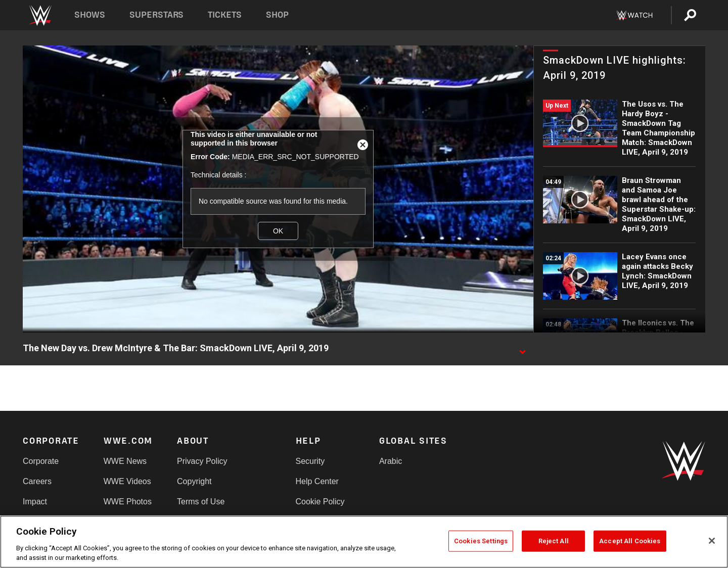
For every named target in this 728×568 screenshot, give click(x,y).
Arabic (391, 461)
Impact (35, 502)
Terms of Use (201, 502)
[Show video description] (522, 349)
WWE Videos (127, 481)
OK (278, 231)
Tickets (225, 15)
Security (310, 461)
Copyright (194, 481)
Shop (277, 15)
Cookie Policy (320, 502)
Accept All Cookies (630, 541)
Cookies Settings (481, 541)
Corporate (41, 461)
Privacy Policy (202, 461)
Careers (37, 481)
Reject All (554, 541)
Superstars (157, 15)
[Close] (712, 541)
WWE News (125, 461)
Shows (90, 15)
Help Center (317, 481)
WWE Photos (128, 502)
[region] (364, 542)
